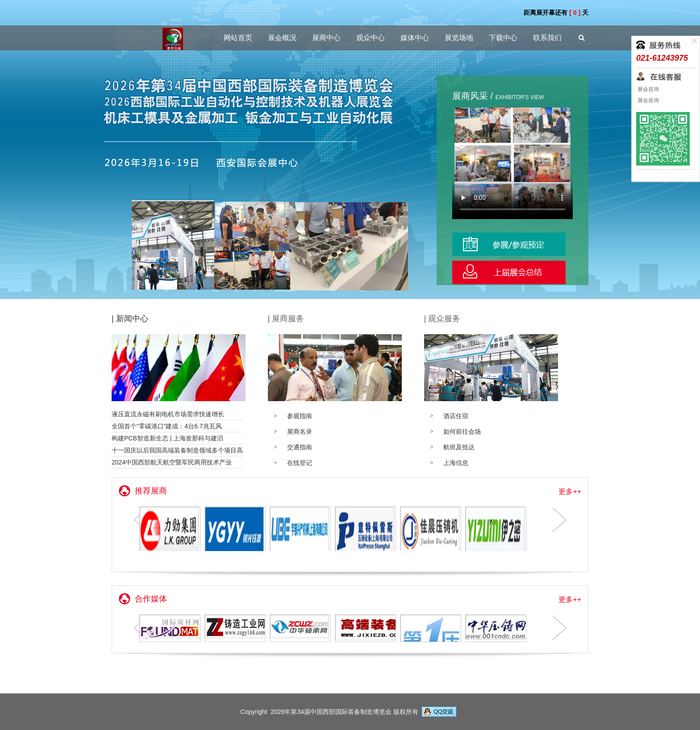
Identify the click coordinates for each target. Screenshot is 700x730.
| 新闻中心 (130, 319)
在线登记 (300, 463)
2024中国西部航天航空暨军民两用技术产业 (172, 462)
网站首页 (238, 38)
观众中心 (371, 38)
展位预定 (512, 244)
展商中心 (326, 38)
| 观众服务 (442, 319)
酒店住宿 (456, 416)
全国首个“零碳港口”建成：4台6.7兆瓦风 (167, 426)
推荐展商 (151, 491)
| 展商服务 (286, 319)
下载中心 (503, 38)
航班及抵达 (459, 447)
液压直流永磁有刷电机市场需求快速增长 (168, 414)
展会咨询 (648, 89)
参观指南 (300, 416)
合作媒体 (151, 599)
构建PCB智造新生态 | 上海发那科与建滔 (167, 438)
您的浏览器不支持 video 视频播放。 (512, 163)
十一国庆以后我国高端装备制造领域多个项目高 (177, 450)
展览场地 (459, 38)
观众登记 (512, 272)
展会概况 (282, 38)
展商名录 (300, 431)
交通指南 (300, 447)
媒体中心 (415, 38)
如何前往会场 (462, 431)
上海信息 (456, 463)
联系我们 (547, 38)
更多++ (570, 492)
